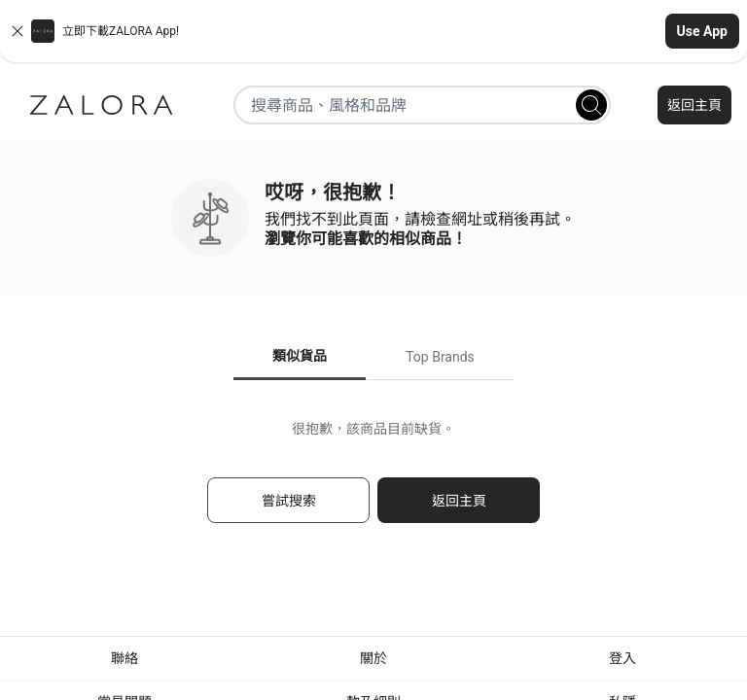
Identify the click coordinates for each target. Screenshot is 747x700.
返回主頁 (694, 105)
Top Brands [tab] (440, 357)
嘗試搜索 (289, 501)
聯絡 (124, 658)
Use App (702, 31)
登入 (622, 658)
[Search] (591, 105)
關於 (373, 658)
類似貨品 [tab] (300, 356)
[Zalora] (101, 105)
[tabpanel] (373, 481)
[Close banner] (18, 31)
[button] (373, 31)
